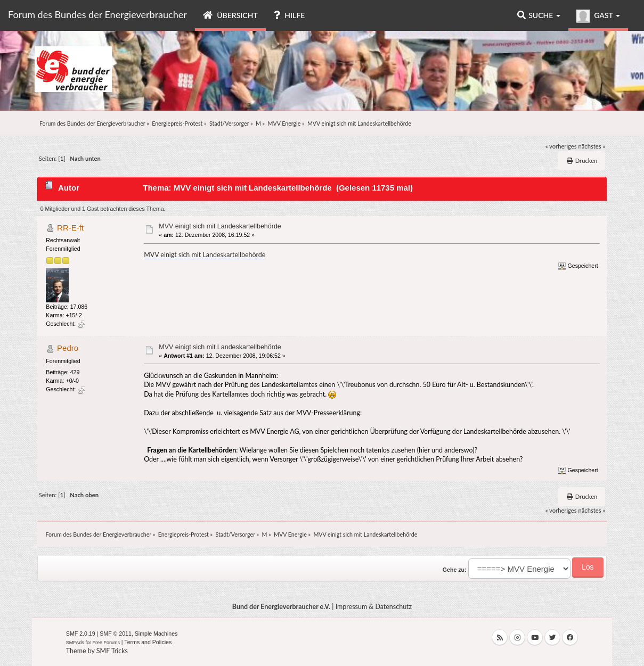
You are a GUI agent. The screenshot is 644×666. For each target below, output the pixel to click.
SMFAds (75, 643)
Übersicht (230, 15)
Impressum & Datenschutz (374, 607)
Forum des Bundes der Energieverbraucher (97, 14)
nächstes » (592, 146)
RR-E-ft (70, 228)
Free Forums (106, 643)
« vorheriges (561, 146)
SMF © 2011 (116, 634)
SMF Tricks (112, 651)
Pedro (68, 348)
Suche (539, 15)
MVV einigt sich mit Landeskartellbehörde (220, 226)
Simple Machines (156, 634)
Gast (598, 16)
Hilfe (289, 15)
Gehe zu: (455, 570)
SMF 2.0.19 (81, 634)
